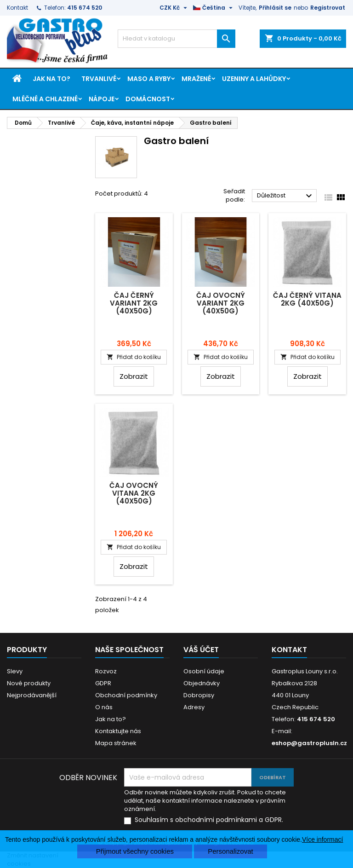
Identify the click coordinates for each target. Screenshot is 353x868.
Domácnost (148, 99)
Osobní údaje (204, 671)
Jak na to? (51, 79)
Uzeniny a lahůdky (254, 79)
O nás (104, 707)
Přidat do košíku (134, 357)
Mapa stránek (116, 743)
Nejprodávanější (32, 695)
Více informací (322, 839)
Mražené (196, 79)
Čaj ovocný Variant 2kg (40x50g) (221, 303)
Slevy (15, 671)
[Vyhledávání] (176, 39)
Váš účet (201, 650)
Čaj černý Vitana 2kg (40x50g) (307, 299)
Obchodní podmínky (126, 695)
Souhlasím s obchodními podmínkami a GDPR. (209, 820)
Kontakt (17, 8)
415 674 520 (85, 8)
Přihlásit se (275, 8)
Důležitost (286, 196)
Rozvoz (106, 671)
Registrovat (328, 8)
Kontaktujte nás (118, 731)
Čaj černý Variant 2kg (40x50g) (134, 303)
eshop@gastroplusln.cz (309, 743)
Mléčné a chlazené (45, 99)
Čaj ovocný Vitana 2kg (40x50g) (134, 493)
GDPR (103, 683)
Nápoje (102, 99)
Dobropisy (199, 695)
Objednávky (202, 683)
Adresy (194, 707)
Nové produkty (29, 683)
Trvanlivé (99, 79)
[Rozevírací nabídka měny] (174, 8)
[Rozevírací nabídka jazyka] (214, 8)
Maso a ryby (149, 79)
